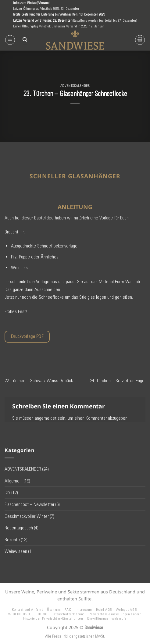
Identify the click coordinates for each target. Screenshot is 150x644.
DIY (7, 492)
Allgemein (14, 481)
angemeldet (46, 418)
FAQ (68, 609)
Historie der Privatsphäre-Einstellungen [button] (53, 618)
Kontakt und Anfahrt (27, 609)
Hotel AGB (104, 609)
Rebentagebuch (19, 528)
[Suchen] (25, 40)
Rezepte (12, 540)
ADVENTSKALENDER (75, 86)
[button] (10, 40)
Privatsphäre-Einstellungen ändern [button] (115, 614)
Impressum (84, 609)
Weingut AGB (126, 609)
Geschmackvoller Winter (27, 516)
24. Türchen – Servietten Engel (118, 381)
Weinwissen (16, 551)
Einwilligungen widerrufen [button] (108, 618)
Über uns (54, 609)
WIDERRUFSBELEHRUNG (28, 614)
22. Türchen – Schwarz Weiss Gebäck (39, 381)
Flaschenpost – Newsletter (29, 504)
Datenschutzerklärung (68, 614)
